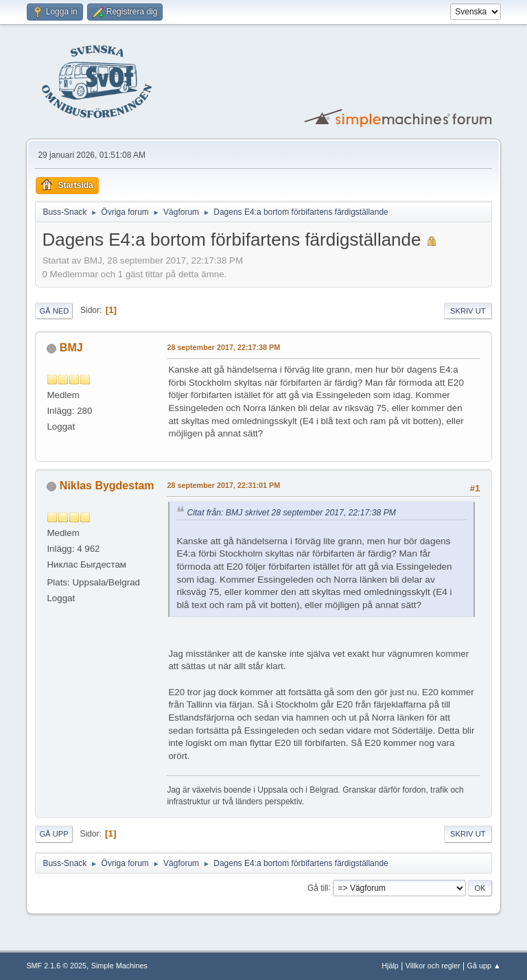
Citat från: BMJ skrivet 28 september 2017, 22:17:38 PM (291, 513)
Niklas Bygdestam (107, 486)
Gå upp (54, 834)
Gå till (318, 887)
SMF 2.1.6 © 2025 (56, 966)
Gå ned (54, 311)
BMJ (71, 348)
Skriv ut (468, 311)
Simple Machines (119, 966)
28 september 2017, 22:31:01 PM (223, 485)
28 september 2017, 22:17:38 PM (223, 347)
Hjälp (390, 966)
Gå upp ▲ (484, 966)
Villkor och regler (433, 966)
